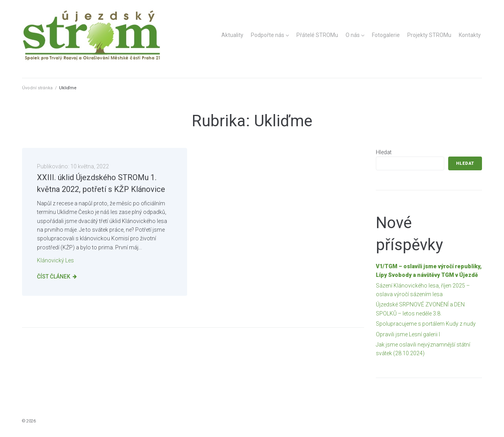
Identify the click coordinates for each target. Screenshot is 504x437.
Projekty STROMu (429, 35)
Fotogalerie (386, 35)
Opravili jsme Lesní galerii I (408, 334)
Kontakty (470, 35)
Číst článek (54, 277)
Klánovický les (55, 260)
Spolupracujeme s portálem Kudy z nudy (426, 324)
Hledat (384, 152)
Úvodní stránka (37, 88)
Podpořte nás (268, 35)
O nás (353, 35)
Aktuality (232, 35)
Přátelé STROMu (317, 35)
